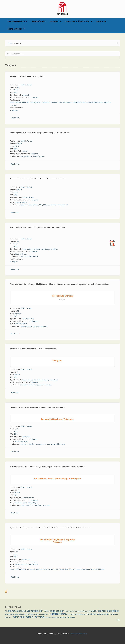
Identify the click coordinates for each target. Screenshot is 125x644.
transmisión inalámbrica (36, 569)
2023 (16, 92)
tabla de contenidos (52, 617)
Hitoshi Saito (20, 564)
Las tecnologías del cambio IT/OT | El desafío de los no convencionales (38, 227)
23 (18, 87)
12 (18, 241)
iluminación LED (72, 614)
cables (47, 611)
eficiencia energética (107, 611)
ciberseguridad (42, 326)
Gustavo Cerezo (21, 254)
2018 (16, 316)
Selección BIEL (39, 22)
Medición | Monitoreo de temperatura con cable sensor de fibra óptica (37, 407)
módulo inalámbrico (83, 569)
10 (18, 311)
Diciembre (18, 314)
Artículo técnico (28, 197)
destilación (46, 102)
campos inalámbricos (67, 569)
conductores (70, 611)
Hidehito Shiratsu (22, 324)
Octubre (17, 375)
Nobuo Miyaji (33, 503)
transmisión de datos (18, 569)
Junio (16, 244)
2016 (16, 495)
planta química (35, 102)
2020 (16, 195)
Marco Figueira (39, 156)
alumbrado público (15, 611)
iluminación (57, 614)
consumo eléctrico (81, 611)
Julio (16, 554)
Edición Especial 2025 (17, 22)
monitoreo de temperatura (45, 444)
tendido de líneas (67, 617)
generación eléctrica (41, 614)
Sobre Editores (15, 29)
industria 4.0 (83, 614)
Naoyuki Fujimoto (32, 564)
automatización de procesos (61, 102)
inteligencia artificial (80, 102)
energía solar (10, 614)
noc (22, 257)
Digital (19, 144)
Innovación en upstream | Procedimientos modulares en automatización (38, 179)
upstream (24, 205)
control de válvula (98, 569)
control (23, 444)
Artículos (101, 22)
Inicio (10, 43)
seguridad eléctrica (30, 617)
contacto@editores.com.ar (79, 633)
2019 (16, 246)
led (14, 617)
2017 (16, 434)
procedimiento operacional (58, 205)
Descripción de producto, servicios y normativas (40, 249)
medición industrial (28, 385)
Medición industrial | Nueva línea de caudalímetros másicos (33, 349)
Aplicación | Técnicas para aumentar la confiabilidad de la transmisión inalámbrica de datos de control (50, 528)
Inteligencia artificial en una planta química (27, 76)
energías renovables (24, 614)
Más (118, 620)
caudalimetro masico (44, 385)
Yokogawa (34, 97)
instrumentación (27, 505)
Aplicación (26, 95)
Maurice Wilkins (21, 202)
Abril (16, 90)
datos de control (52, 569)
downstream (34, 205)
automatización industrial (20, 102)
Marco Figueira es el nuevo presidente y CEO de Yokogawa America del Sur (40, 133)
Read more (15, 118)
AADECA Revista (26, 85)
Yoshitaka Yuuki (21, 503)
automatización (34, 611)
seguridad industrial (28, 326)
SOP (41, 205)
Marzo (16, 146)
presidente (28, 156)
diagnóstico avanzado (42, 505)
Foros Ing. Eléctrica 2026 (77, 22)
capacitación (57, 611)
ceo (22, 156)
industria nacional (99, 614)
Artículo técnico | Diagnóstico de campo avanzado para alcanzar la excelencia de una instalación (48, 467)
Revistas (54, 22)
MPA (45, 205)
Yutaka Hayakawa (22, 441)
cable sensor (60, 444)
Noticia (25, 151)
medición (30, 444)
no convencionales (31, 257)
